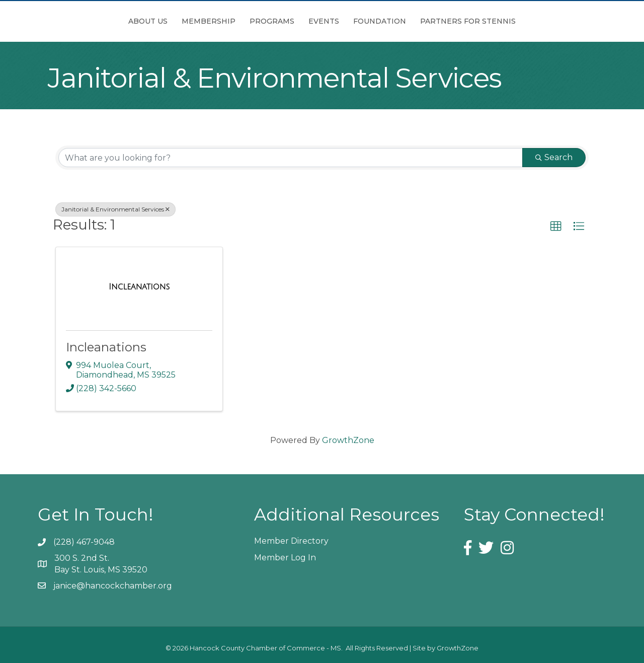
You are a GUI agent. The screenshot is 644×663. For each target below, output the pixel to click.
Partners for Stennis (524, 21)
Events (380, 21)
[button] (556, 227)
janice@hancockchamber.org (113, 586)
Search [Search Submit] (554, 157)
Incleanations (106, 347)
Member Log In (285, 558)
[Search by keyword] (291, 158)
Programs (216, 21)
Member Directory (291, 541)
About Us (92, 21)
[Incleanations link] (139, 287)
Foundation (436, 21)
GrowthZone (348, 440)
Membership (152, 21)
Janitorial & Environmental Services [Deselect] (115, 209)
